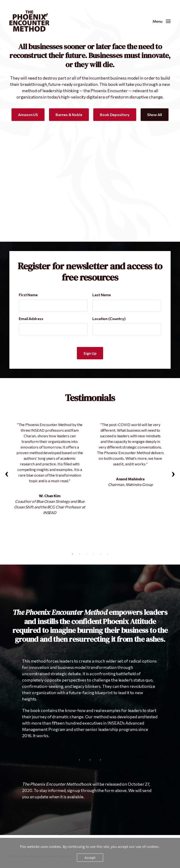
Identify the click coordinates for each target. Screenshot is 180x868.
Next (173, 474)
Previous (7, 474)
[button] (162, 21)
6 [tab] (108, 554)
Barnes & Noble (69, 115)
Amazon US (28, 115)
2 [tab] (79, 554)
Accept (90, 857)
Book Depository (115, 115)
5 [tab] (101, 554)
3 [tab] (86, 554)
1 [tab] (72, 554)
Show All (155, 115)
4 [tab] (94, 554)
